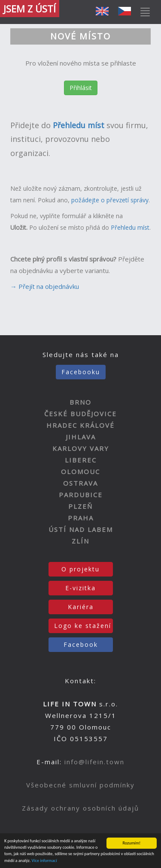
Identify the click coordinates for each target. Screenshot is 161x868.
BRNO (80, 402)
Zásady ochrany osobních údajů (80, 808)
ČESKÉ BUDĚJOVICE (80, 414)
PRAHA (81, 518)
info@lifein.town (94, 762)
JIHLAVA (81, 437)
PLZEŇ (80, 506)
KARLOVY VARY (81, 448)
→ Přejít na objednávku (45, 286)
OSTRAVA (80, 483)
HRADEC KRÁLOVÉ (80, 425)
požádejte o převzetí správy (110, 200)
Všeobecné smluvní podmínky (80, 785)
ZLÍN (80, 541)
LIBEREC (81, 460)
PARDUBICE (81, 495)
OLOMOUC (80, 472)
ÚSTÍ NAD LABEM (81, 529)
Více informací (44, 861)
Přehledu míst (129, 227)
